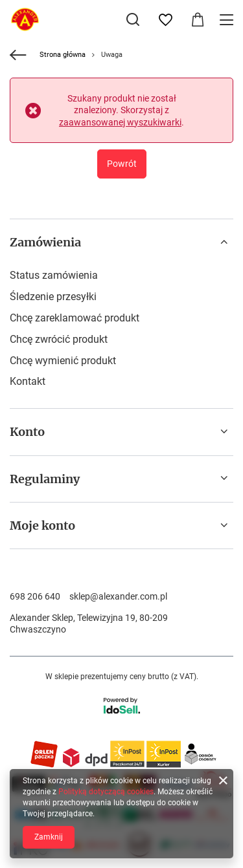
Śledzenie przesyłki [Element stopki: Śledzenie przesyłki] (53, 297)
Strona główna (63, 55)
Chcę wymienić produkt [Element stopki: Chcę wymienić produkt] (63, 361)
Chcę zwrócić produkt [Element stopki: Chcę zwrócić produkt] (59, 339)
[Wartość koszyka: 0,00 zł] (198, 20)
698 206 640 (35, 596)
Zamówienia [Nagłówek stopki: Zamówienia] (45, 242)
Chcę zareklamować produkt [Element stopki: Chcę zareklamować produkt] (75, 318)
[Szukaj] (133, 19)
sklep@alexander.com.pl (118, 596)
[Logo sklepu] (25, 19)
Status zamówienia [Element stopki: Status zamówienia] (54, 275)
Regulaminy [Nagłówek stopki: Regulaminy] (45, 479)
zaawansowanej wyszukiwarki (120, 122)
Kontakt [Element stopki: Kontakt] (28, 381)
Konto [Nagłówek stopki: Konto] (27, 432)
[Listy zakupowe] (165, 20)
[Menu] (228, 20)
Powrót (122, 164)
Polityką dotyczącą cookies (106, 792)
